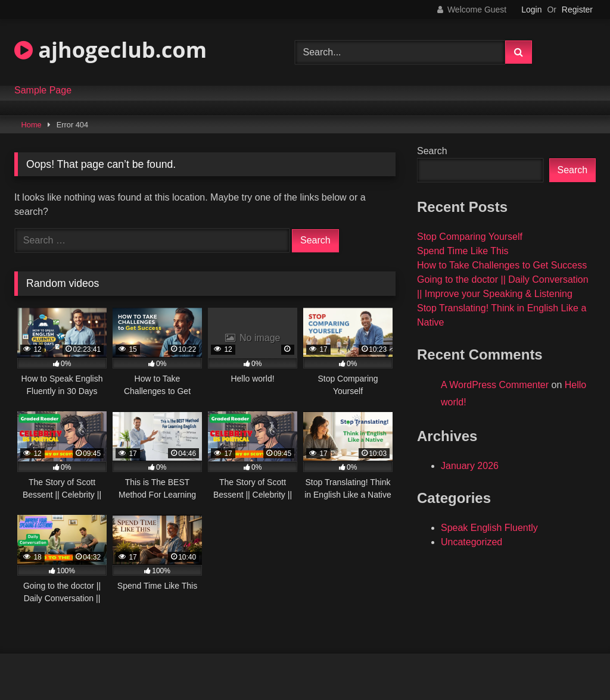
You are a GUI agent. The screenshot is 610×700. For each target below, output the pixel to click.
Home (32, 125)
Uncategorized (471, 542)
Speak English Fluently (489, 528)
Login (531, 10)
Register (577, 10)
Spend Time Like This (463, 251)
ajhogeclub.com (111, 50)
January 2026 (470, 466)
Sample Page (43, 90)
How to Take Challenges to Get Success (502, 265)
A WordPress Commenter (495, 385)
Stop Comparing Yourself (470, 237)
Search (432, 151)
